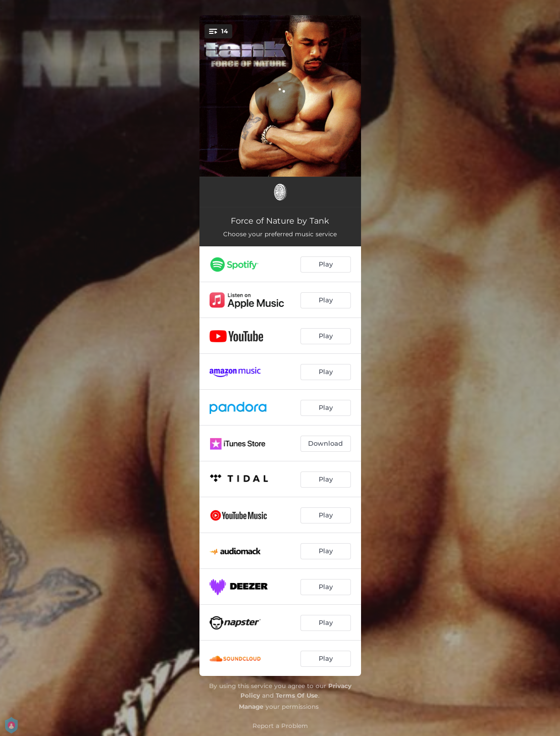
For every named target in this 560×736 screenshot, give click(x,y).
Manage (251, 706)
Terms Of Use (297, 695)
